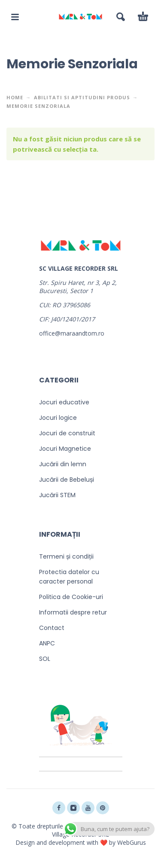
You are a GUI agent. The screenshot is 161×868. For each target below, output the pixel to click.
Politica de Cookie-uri (71, 597)
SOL (45, 659)
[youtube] (88, 808)
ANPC (47, 643)
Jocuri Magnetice (65, 449)
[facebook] (59, 808)
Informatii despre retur (73, 612)
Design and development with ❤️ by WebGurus (81, 842)
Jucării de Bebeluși (67, 480)
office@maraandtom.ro (72, 333)
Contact (52, 628)
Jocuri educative (64, 402)
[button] (15, 17)
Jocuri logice (58, 418)
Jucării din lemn (63, 464)
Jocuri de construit (67, 433)
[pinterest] (103, 808)
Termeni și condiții (66, 556)
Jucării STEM (57, 495)
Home (15, 97)
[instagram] (73, 808)
